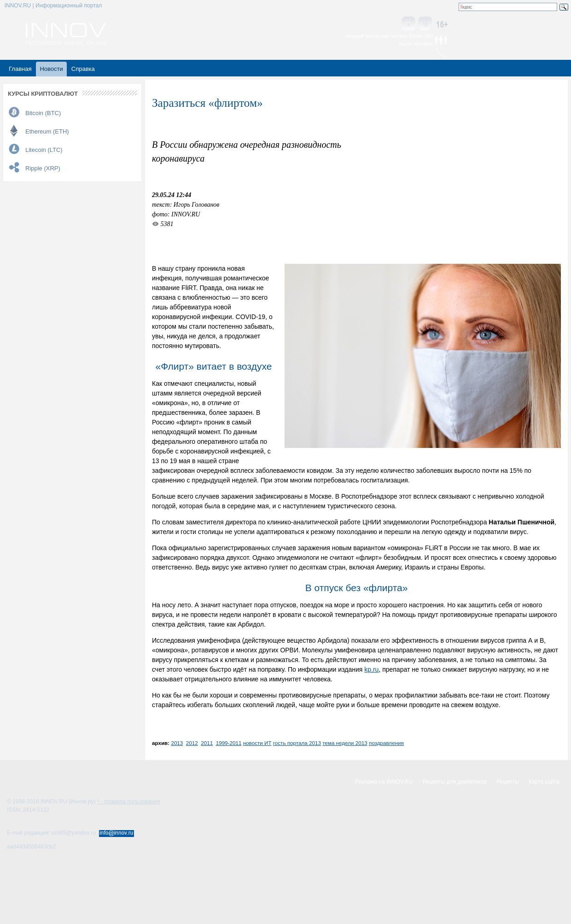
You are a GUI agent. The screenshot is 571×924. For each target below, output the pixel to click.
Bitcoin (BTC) (43, 113)
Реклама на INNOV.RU (384, 782)
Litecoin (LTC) (44, 150)
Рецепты (508, 782)
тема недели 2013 (345, 743)
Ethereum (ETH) (47, 131)
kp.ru (371, 669)
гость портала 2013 (297, 743)
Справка (83, 69)
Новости (51, 69)
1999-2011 (229, 743)
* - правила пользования (128, 802)
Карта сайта (544, 782)
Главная (20, 69)
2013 (177, 743)
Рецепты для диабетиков (455, 782)
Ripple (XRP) (43, 168)
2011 (207, 743)
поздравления (386, 743)
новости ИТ (257, 743)
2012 (192, 743)
